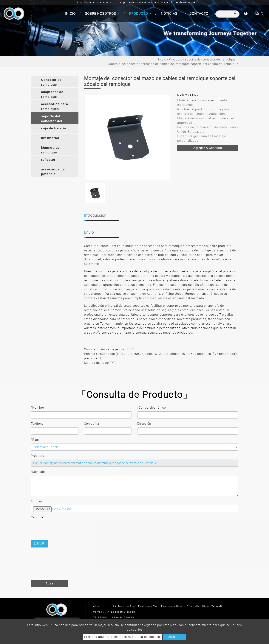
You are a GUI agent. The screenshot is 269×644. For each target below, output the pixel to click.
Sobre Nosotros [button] (101, 14)
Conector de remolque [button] (51, 82)
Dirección (144, 424)
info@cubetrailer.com (121, 612)
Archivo (36, 501)
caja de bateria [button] (54, 128)
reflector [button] (48, 160)
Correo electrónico (152, 408)
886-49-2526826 (123, 617)
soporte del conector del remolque (210, 59)
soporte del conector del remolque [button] (52, 119)
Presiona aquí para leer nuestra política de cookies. (123, 637)
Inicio (71, 13)
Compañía (92, 424)
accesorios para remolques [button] (55, 106)
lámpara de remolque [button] (50, 150)
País (35, 440)
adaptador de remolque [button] (52, 94)
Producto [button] (139, 14)
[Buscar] (227, 14)
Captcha (37, 517)
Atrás (50, 583)
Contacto (199, 14)
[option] (128, 137)
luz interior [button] (50, 138)
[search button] (235, 15)
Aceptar (173, 637)
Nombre (37, 408)
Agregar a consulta (208, 148)
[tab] (55, 81)
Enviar (39, 543)
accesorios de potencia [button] (53, 172)
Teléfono (37, 424)
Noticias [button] (170, 14)
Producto (176, 59)
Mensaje (38, 472)
